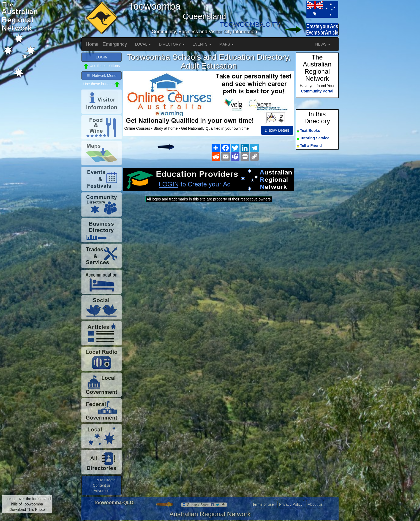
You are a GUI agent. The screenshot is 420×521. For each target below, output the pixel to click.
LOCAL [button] (143, 44)
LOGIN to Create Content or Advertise (101, 485)
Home (92, 44)
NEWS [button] (323, 44)
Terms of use (263, 504)
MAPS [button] (227, 44)
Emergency (115, 44)
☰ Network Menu (101, 76)
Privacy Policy (291, 504)
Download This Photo (27, 509)
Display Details (277, 130)
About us (315, 504)
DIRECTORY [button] (172, 44)
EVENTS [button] (202, 44)
